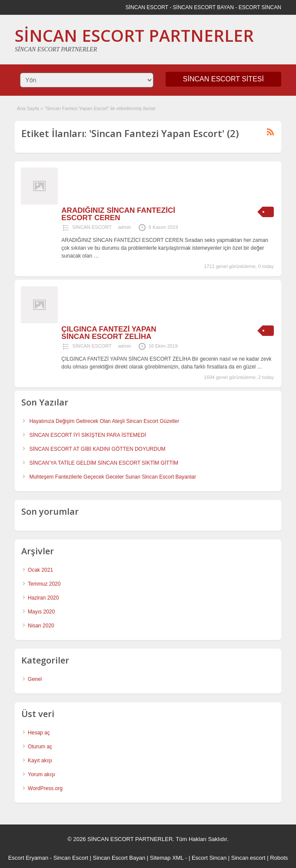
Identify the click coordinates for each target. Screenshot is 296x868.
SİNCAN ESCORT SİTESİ (223, 79)
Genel (35, 679)
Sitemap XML (167, 858)
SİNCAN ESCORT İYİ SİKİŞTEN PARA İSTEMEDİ (88, 435)
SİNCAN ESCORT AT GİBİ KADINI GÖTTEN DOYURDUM (97, 449)
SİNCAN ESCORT (92, 227)
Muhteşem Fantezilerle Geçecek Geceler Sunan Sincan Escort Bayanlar (113, 477)
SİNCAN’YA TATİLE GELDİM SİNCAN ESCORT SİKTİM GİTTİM (104, 463)
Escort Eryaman (28, 858)
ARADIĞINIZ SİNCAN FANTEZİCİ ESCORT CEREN (118, 214)
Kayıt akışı (40, 761)
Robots (279, 858)
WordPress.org (45, 788)
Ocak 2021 (40, 570)
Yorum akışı (42, 774)
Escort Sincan (209, 858)
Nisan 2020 (41, 626)
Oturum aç (40, 747)
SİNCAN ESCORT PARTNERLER (134, 35)
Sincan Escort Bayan (119, 858)
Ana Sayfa (28, 108)
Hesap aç (39, 733)
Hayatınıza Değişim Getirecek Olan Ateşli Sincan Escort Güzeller (104, 421)
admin (125, 227)
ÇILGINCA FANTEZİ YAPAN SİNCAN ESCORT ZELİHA (109, 333)
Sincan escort (248, 858)
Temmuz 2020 (44, 584)
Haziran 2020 (43, 598)
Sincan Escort (71, 858)
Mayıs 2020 (41, 612)
